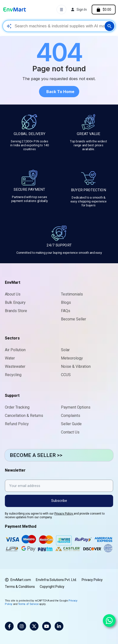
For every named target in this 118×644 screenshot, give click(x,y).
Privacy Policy (64, 514)
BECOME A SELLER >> (36, 455)
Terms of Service (28, 604)
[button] (59, 92)
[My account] (79, 10)
